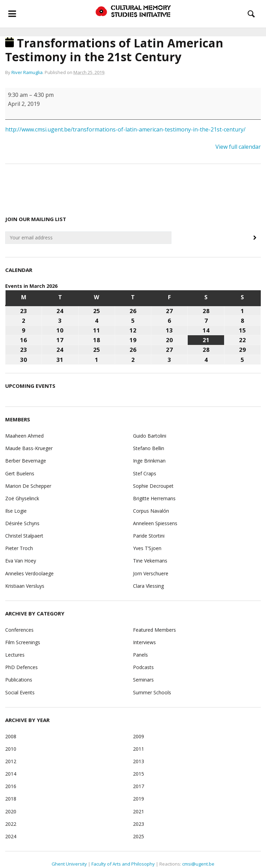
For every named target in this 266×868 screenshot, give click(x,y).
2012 (11, 761)
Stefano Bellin (149, 448)
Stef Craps (145, 473)
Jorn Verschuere (151, 573)
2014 (11, 774)
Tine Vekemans (150, 561)
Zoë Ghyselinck (22, 498)
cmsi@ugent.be (198, 864)
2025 (139, 836)
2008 (11, 736)
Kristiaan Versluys (25, 586)
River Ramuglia (27, 72)
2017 (139, 786)
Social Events (20, 692)
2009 (139, 736)
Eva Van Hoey (21, 561)
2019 (139, 799)
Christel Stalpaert (24, 536)
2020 (11, 811)
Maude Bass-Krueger (29, 448)
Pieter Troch (19, 548)
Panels (140, 655)
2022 (11, 824)
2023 (139, 824)
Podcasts (143, 667)
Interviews (144, 642)
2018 (11, 799)
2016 (11, 786)
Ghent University (69, 864)
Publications (19, 680)
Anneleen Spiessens (155, 523)
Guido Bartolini (150, 436)
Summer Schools (152, 692)
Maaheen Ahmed (24, 436)
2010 (11, 749)
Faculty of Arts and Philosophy (123, 864)
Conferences (19, 630)
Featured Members (154, 630)
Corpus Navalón (151, 511)
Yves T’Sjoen (147, 548)
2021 (139, 811)
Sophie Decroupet (153, 486)
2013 (139, 761)
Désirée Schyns (22, 523)
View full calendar (238, 147)
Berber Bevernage (26, 461)
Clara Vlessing (148, 586)
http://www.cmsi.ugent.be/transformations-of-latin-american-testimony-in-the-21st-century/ (125, 129)
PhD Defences (21, 667)
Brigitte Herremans (154, 498)
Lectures (15, 655)
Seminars (143, 680)
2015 (139, 774)
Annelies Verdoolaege (29, 573)
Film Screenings (23, 642)
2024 (11, 836)
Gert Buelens (20, 473)
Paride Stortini (149, 536)
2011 (139, 749)
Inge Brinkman (149, 461)
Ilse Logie (16, 511)
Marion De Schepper (28, 486)
